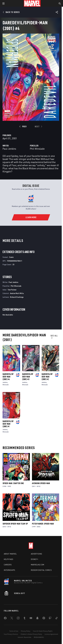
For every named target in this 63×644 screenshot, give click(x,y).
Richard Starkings (17, 297)
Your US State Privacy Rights (43, 631)
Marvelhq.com (38, 565)
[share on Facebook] (5, 619)
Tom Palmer (12, 290)
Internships (10, 570)
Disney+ (35, 559)
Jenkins (5, 382)
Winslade (6, 385)
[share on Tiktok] (57, 619)
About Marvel (10, 554)
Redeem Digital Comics (41, 570)
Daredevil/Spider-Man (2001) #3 (28, 377)
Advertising (37, 554)
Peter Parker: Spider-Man (43, 524)
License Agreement (51, 634)
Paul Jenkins (9, 149)
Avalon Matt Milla (17, 293)
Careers (8, 565)
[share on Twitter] (12, 619)
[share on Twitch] (50, 619)
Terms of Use (14, 631)
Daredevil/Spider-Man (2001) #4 (8, 377)
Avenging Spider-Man (41, 483)
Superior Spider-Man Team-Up (15, 524)
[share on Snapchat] (37, 619)
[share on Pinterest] (44, 619)
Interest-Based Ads (25, 637)
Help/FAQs (9, 559)
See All (54, 337)
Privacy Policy (26, 631)
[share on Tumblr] (24, 619)
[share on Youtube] (31, 619)
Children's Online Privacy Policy (31, 634)
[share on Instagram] (18, 619)
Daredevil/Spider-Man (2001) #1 (8, 424)
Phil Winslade (37, 149)
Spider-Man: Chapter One (13, 483)
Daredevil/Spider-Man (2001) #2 (47, 377)
